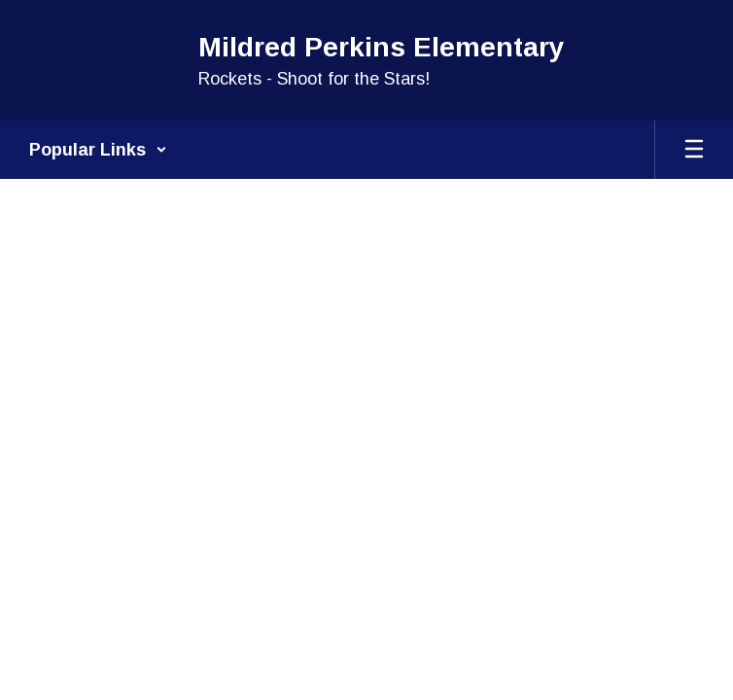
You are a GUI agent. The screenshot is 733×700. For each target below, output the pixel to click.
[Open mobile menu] (694, 150)
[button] (98, 150)
